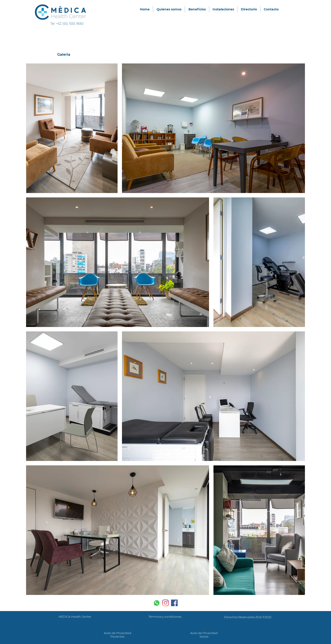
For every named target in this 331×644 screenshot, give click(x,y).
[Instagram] (165, 603)
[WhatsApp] (157, 603)
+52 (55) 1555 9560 (70, 24)
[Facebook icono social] (174, 603)
